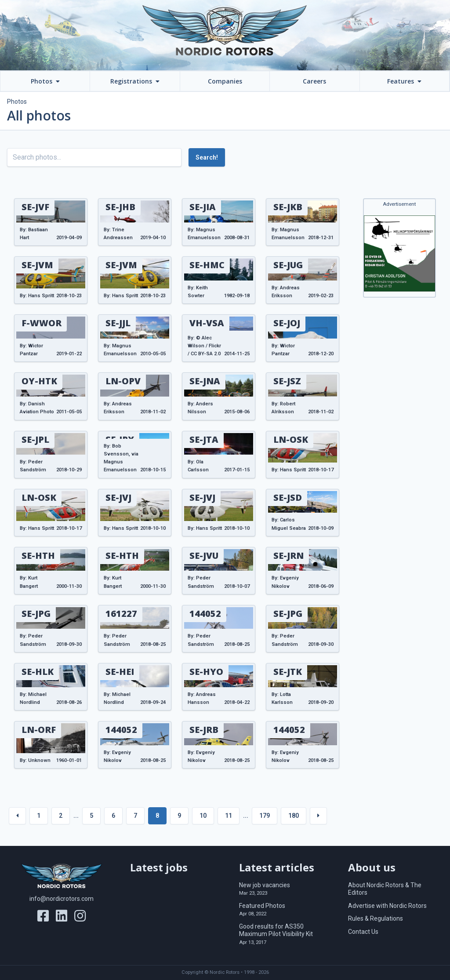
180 (294, 816)
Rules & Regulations (376, 918)
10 (203, 816)
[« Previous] (17, 816)
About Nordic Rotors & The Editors (385, 889)
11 (229, 816)
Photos (17, 102)
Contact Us (363, 932)
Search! (207, 157)
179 (265, 816)
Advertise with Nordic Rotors (387, 906)
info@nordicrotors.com (62, 899)
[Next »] (318, 816)
